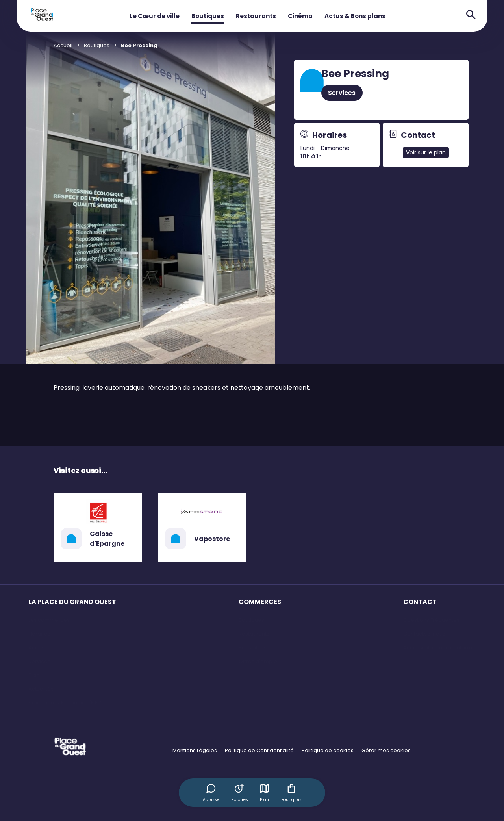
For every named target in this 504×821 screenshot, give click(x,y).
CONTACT (420, 602)
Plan (265, 793)
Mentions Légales (195, 750)
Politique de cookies (328, 750)
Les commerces (49, 620)
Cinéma (300, 16)
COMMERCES (260, 602)
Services (342, 93)
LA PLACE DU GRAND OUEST (72, 602)
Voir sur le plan (426, 152)
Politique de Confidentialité (259, 750)
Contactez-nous (424, 634)
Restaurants (256, 16)
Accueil (63, 45)
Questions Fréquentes (431, 620)
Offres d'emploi (258, 661)
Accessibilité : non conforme (439, 648)
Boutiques (208, 16)
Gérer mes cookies (386, 750)
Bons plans (253, 648)
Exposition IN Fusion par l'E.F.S (65, 703)
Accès (36, 648)
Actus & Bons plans (355, 16)
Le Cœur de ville (155, 16)
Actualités (41, 689)
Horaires (39, 634)
